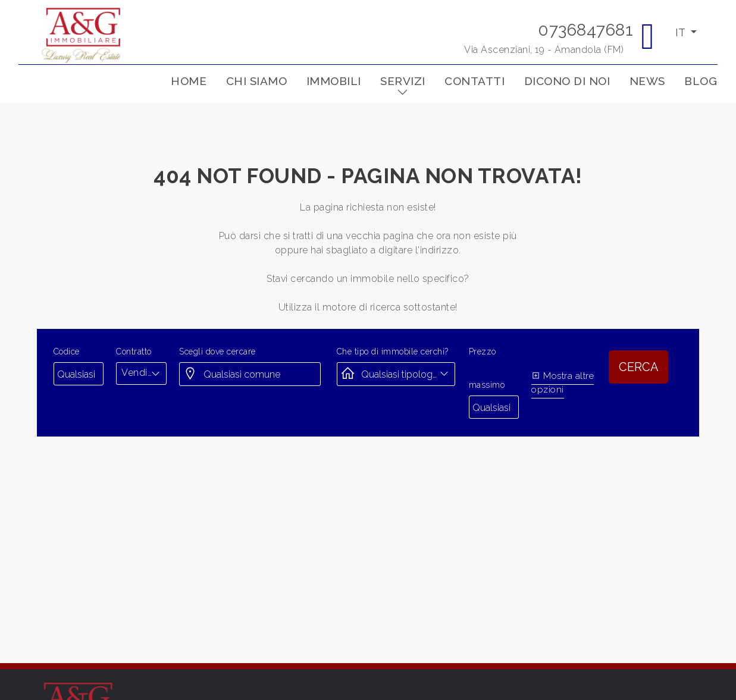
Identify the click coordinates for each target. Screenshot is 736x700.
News (647, 81)
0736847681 (585, 30)
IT (682, 32)
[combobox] (141, 373)
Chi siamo (257, 81)
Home (189, 81)
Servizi (403, 81)
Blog (701, 81)
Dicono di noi (567, 81)
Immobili (334, 81)
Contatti (475, 81)
